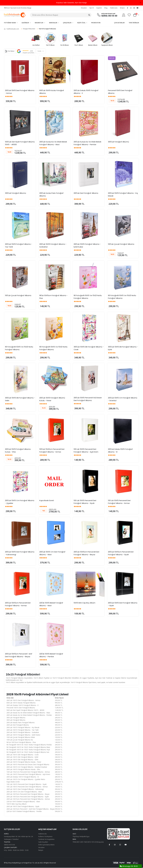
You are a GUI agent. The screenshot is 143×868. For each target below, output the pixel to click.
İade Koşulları (43, 842)
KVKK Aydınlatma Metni (46, 845)
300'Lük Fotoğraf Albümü (118, 142)
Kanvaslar (53, 23)
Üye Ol (92, 8)
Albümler (25, 23)
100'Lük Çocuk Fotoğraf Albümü (121, 244)
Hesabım (84, 8)
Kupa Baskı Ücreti (47, 501)
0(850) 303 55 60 (109, 16)
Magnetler (39, 23)
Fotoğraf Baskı (10, 23)
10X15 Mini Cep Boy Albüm (84, 603)
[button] (136, 15)
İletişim (122, 8)
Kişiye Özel (82, 23)
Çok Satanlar (119, 23)
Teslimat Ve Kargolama (46, 839)
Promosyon (96, 23)
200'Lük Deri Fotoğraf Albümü (86, 193)
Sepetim (99, 8)
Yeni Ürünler (134, 23)
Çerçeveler (67, 23)
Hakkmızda (114, 8)
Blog (106, 8)
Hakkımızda (42, 834)
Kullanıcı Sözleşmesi (45, 837)
